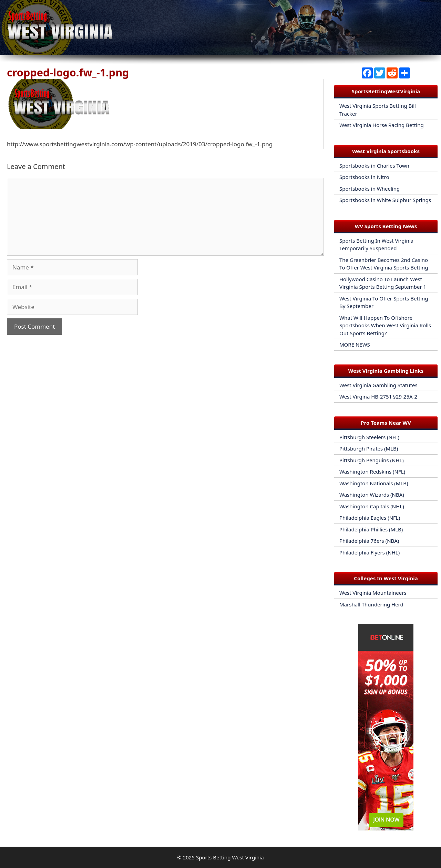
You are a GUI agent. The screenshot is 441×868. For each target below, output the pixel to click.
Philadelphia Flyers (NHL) (370, 552)
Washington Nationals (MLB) (374, 483)
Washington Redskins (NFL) (372, 472)
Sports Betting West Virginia (230, 857)
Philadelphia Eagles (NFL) (370, 518)
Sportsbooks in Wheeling (370, 189)
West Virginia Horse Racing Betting (382, 125)
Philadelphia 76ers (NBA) (369, 541)
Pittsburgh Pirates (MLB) (369, 448)
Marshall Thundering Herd (371, 604)
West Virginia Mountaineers (373, 593)
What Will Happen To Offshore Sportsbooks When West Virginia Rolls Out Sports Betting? (385, 325)
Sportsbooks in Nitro (364, 177)
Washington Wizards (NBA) (372, 495)
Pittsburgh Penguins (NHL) (372, 460)
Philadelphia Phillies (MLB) (371, 529)
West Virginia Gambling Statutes (378, 385)
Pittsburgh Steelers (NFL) (369, 437)
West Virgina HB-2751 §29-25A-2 (378, 396)
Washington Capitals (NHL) (372, 506)
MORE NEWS (355, 345)
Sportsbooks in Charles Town (374, 166)
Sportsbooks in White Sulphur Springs (385, 200)
